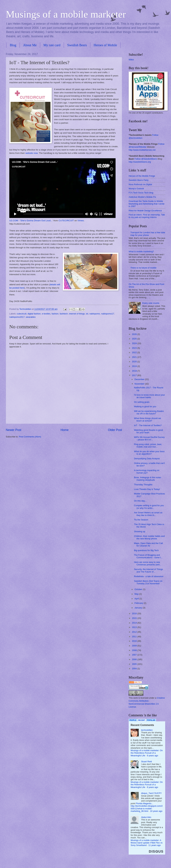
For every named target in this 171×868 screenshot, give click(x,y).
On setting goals (142, 402)
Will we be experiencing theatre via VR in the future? (149, 412)
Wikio (131, 60)
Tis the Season (141, 520)
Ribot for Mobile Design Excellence (145, 211)
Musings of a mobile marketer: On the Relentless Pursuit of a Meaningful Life (147, 753)
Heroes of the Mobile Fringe (142, 176)
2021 (135, 357)
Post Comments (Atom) (30, 437)
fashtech (64, 314)
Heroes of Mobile (105, 45)
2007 (135, 655)
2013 (135, 627)
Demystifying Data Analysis (147, 459)
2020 (135, 362)
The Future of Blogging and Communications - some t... (148, 556)
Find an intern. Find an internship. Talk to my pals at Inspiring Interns (147, 216)
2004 (135, 669)
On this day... (140, 501)
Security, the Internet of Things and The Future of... (148, 570)
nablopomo (95, 314)
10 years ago (156, 811)
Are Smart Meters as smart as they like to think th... (148, 514)
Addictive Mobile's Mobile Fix (142, 197)
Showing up (140, 531)
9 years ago (152, 756)
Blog (13, 45)
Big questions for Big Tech (146, 550)
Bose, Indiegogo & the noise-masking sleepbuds (148, 479)
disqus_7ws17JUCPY (151, 793)
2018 (135, 371)
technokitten (147, 730)
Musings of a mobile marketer (66, 14)
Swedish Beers (77, 45)
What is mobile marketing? (141, 252)
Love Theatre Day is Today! (147, 489)
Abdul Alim (146, 817)
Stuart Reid (146, 762)
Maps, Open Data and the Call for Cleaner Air (148, 544)
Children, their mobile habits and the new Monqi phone (149, 537)
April (137, 599)
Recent (142, 720)
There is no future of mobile (143, 268)
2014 (135, 623)
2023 (135, 348)
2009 (135, 646)
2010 (135, 641)
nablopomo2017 (17, 317)
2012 (135, 632)
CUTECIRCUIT (66, 221)
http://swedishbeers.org (140, 162)
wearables (31, 317)
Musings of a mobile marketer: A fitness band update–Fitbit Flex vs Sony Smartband (147, 843)
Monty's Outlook (136, 189)
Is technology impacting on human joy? (147, 472)
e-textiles (46, 314)
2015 (135, 618)
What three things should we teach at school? (147, 419)
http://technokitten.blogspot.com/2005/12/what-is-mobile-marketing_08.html (147, 808)
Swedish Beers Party (139, 180)
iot (87, 314)
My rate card (52, 45)
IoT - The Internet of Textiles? (148, 425)
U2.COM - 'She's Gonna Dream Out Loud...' (31, 221)
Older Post (115, 430)
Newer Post (14, 430)
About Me (30, 45)
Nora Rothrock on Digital (140, 184)
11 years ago (155, 845)
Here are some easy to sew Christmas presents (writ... (148, 563)
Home (65, 430)
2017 (135, 375)
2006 (135, 659)
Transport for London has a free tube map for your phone (148, 234)
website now (32, 153)
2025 (135, 339)
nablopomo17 (108, 314)
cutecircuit (22, 314)
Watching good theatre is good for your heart (148, 431)
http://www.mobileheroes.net (142, 150)
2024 (135, 343)
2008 (135, 650)
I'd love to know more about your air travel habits (149, 396)
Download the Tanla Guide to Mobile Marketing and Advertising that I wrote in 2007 (147, 204)
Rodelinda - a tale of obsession (149, 576)
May (137, 594)
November (140, 384)
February (139, 603)
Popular (151, 720)
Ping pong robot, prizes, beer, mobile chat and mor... (148, 446)
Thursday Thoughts (143, 485)
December (140, 379)
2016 (135, 614)
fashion (55, 314)
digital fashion (34, 314)
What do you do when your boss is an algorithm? (149, 453)
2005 (135, 664)
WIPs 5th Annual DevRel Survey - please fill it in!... (149, 438)
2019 (135, 366)
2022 (135, 352)
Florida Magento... (145, 803)
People (133, 720)
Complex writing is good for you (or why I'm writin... (149, 507)
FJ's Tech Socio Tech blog (141, 193)
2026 (135, 334)
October (139, 589)
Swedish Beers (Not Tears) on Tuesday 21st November (148, 582)
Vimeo (81, 221)
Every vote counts (151, 303)
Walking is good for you (145, 406)
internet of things (77, 314)
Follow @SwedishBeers (146, 159)
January (139, 608)
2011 (135, 637)
